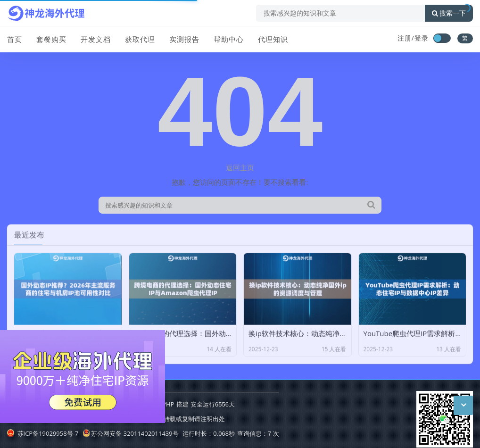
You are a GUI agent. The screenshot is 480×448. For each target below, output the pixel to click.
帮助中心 (229, 39)
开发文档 (96, 39)
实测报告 (184, 39)
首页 (15, 39)
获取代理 (140, 39)
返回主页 (240, 167)
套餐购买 (51, 39)
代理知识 (273, 39)
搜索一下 (449, 13)
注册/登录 (413, 38)
